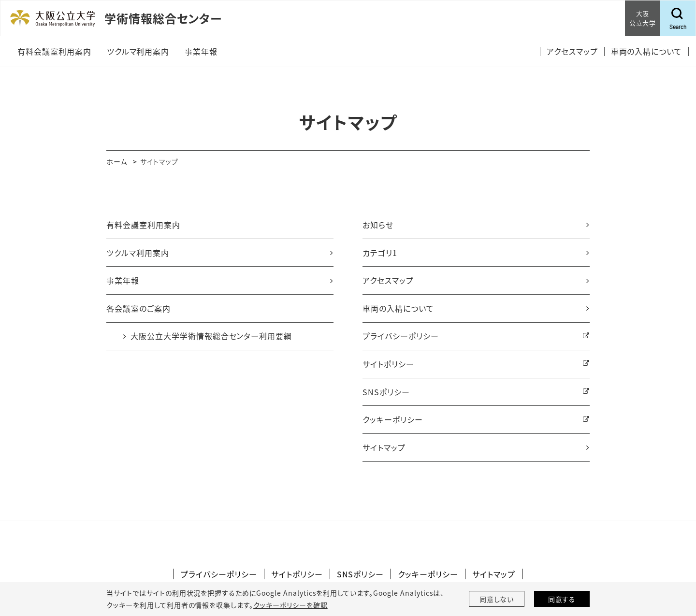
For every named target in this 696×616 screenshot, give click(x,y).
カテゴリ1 (380, 253)
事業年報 (123, 280)
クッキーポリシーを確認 (290, 605)
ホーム (117, 161)
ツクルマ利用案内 (138, 253)
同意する (562, 599)
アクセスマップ (388, 280)
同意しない (497, 599)
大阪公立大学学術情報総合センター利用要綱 (211, 336)
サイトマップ (384, 447)
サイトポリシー (388, 364)
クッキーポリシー (393, 419)
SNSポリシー (386, 392)
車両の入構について (398, 308)
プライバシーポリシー (401, 336)
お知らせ (378, 225)
